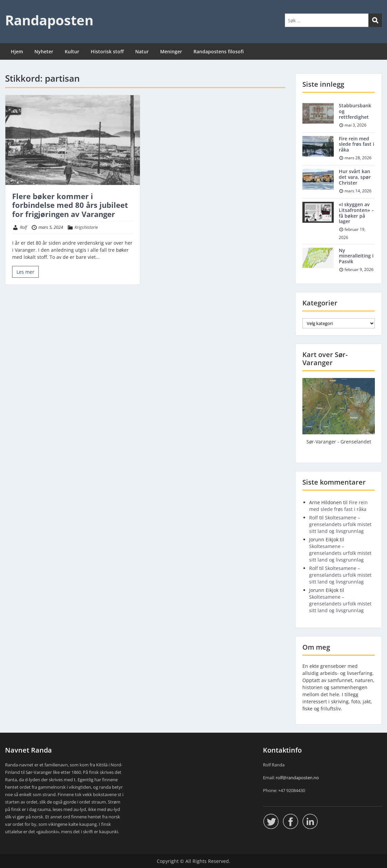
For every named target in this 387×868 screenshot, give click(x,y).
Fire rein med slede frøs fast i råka (356, 144)
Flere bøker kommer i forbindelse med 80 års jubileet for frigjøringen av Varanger (70, 205)
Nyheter (44, 51)
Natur (142, 51)
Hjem (17, 51)
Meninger (171, 51)
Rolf (23, 227)
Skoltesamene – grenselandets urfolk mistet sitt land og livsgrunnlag (340, 524)
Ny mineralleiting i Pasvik (356, 256)
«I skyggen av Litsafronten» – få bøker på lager (356, 213)
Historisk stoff (107, 51)
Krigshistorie (86, 227)
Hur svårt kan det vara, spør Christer (355, 177)
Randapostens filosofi (219, 51)
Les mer (25, 272)
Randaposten (49, 20)
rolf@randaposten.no (297, 778)
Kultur (72, 51)
